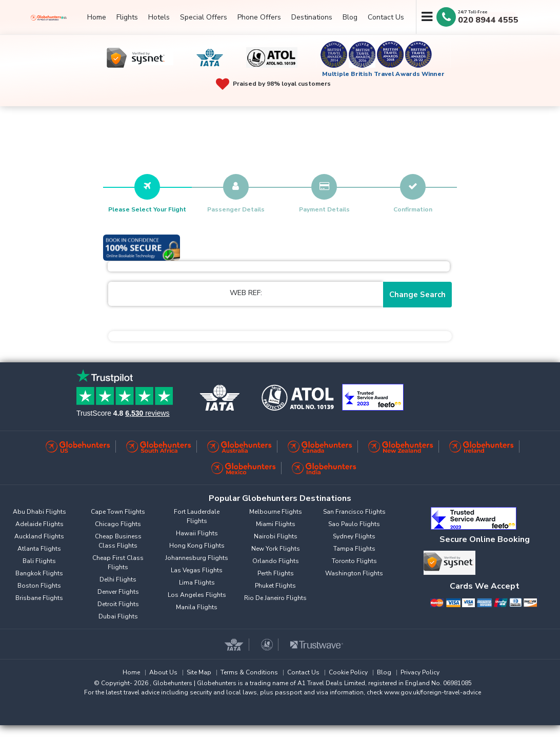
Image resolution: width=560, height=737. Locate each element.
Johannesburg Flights (197, 558)
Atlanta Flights (39, 549)
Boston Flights (39, 586)
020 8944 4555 (488, 20)
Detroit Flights (118, 604)
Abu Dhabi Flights (39, 512)
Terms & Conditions (249, 672)
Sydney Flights (354, 536)
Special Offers (204, 17)
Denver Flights (118, 592)
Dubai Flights (118, 616)
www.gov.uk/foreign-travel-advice (433, 692)
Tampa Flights (354, 549)
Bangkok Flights (39, 573)
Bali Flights (39, 561)
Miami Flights (276, 524)
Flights (127, 17)
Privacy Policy (420, 672)
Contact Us (386, 17)
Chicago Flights (118, 524)
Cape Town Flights (118, 512)
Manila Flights (197, 607)
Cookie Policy (348, 672)
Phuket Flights (275, 586)
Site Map (199, 672)
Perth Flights (276, 573)
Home (97, 17)
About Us (163, 672)
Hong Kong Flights (197, 546)
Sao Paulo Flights (354, 524)
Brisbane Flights (39, 598)
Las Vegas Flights (197, 570)
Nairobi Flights (276, 536)
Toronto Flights (354, 561)
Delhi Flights (118, 579)
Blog (350, 17)
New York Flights (276, 549)
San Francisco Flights (354, 512)
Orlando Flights (276, 561)
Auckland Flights (39, 536)
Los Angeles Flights (197, 595)
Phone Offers (259, 17)
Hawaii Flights (197, 533)
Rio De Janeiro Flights (275, 598)
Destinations (312, 17)
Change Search (417, 295)
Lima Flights (197, 583)
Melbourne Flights (276, 512)
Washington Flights (354, 573)
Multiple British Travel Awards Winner (383, 74)
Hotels (159, 17)
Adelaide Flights (39, 524)
